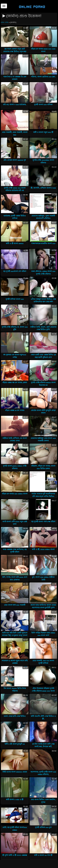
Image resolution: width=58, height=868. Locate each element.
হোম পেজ (5, 22)
